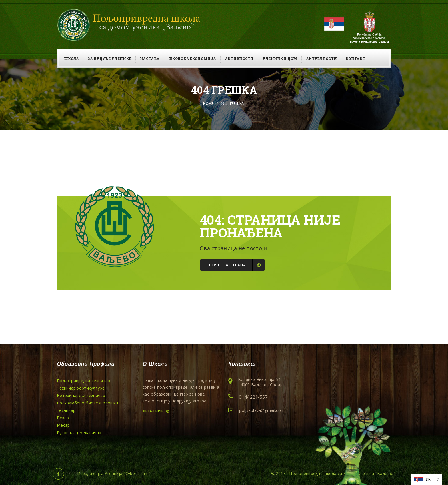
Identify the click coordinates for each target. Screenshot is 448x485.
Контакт (355, 59)
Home (208, 104)
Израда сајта (90, 473)
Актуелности (321, 59)
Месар (63, 425)
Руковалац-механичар (79, 433)
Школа (71, 59)
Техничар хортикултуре (81, 388)
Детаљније (156, 411)
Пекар (63, 418)
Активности (239, 59)
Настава (150, 59)
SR (428, 479)
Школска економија (192, 59)
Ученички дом (280, 59)
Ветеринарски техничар (81, 395)
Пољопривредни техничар (83, 381)
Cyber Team (137, 473)
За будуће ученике (109, 59)
